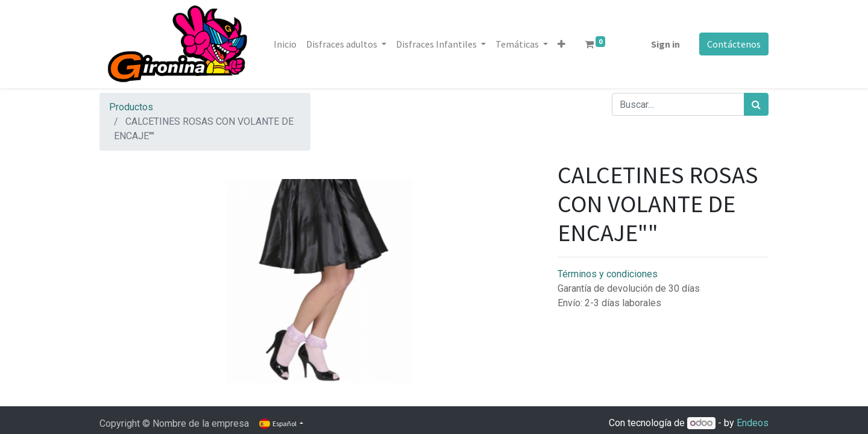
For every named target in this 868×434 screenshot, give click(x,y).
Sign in (665, 44)
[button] (561, 44)
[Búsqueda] (756, 104)
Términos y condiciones (608, 274)
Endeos (753, 423)
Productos (131, 107)
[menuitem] (285, 44)
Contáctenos (734, 44)
